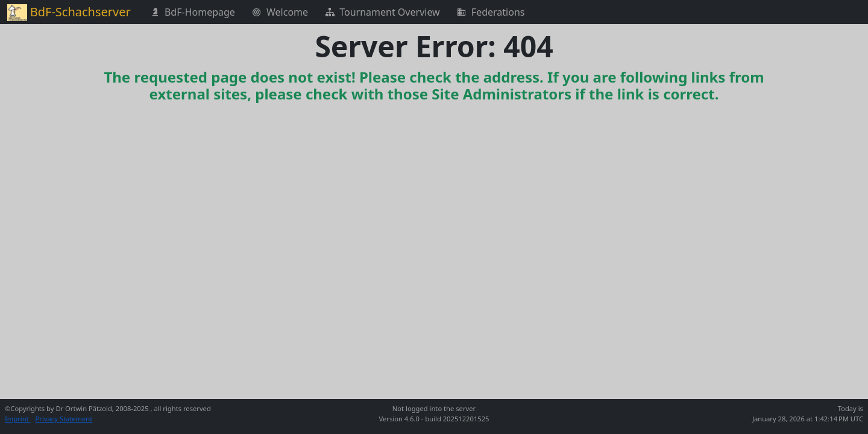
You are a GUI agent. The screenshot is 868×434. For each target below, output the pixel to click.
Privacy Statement (64, 419)
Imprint (18, 419)
